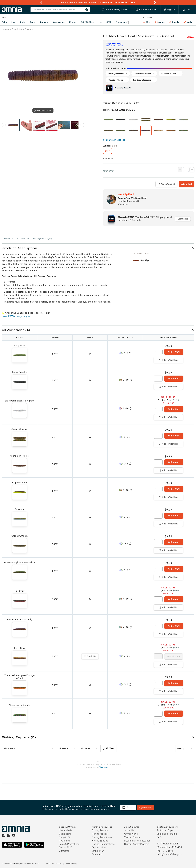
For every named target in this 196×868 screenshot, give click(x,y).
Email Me (90, 656)
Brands (174, 22)
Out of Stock (174, 656)
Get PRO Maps (87, 22)
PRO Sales (64, 841)
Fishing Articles (100, 834)
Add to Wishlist (166, 184)
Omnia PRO (98, 851)
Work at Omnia (132, 837)
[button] (98, 248)
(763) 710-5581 (165, 851)
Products (6, 29)
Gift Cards (64, 851)
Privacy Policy (72, 864)
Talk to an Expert (166, 830)
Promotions (122, 23)
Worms (31, 29)
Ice (100, 22)
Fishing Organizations (103, 844)
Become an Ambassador (137, 841)
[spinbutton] (158, 352)
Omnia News (131, 834)
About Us (129, 830)
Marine (73, 22)
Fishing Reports (100, 830)
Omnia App (97, 854)
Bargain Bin (65, 837)
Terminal (44, 22)
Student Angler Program (137, 844)
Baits (4, 22)
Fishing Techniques (102, 837)
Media (188, 22)
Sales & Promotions (69, 844)
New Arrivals (65, 830)
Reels (32, 22)
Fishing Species (100, 841)
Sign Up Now (162, 808)
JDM (109, 22)
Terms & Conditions (53, 864)
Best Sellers (65, 834)
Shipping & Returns (167, 834)
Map (147, 22)
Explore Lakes (99, 847)
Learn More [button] (183, 219)
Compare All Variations (114, 140)
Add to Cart (187, 184)
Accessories (59, 22)
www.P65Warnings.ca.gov (16, 316)
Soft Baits (19, 29)
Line (13, 22)
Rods (23, 22)
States (160, 22)
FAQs (160, 837)
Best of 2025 (66, 847)
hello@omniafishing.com (170, 854)
